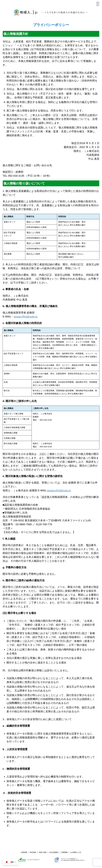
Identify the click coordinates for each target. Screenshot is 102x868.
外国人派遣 (43, 852)
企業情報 (24, 852)
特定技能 (33, 852)
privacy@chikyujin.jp (26, 317)
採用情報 (64, 852)
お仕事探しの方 (76, 852)
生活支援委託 (54, 852)
